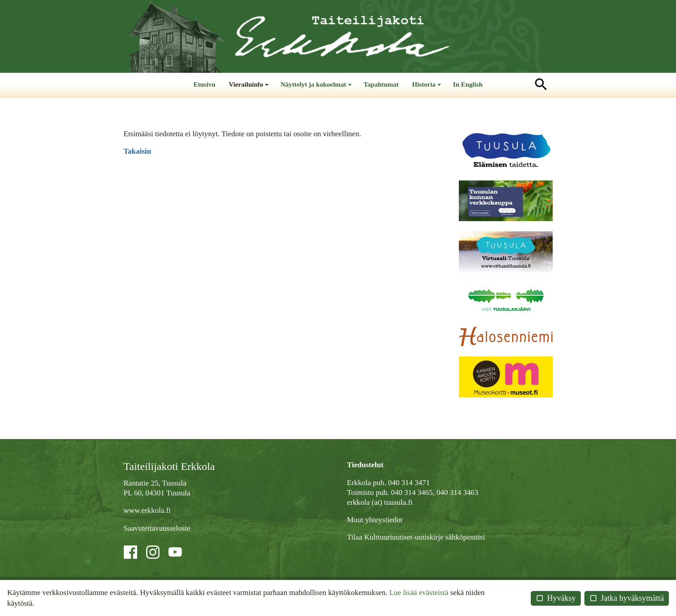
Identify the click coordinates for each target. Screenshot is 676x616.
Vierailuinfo (250, 89)
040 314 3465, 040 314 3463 (435, 492)
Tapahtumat (381, 84)
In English (468, 84)
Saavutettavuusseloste (157, 528)
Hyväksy (556, 598)
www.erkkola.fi (147, 510)
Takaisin (138, 151)
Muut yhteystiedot (375, 520)
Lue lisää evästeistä (419, 593)
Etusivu (204, 84)
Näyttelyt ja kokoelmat (317, 89)
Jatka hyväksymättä (627, 598)
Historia (427, 89)
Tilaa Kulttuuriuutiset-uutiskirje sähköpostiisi (416, 537)
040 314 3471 (409, 483)
